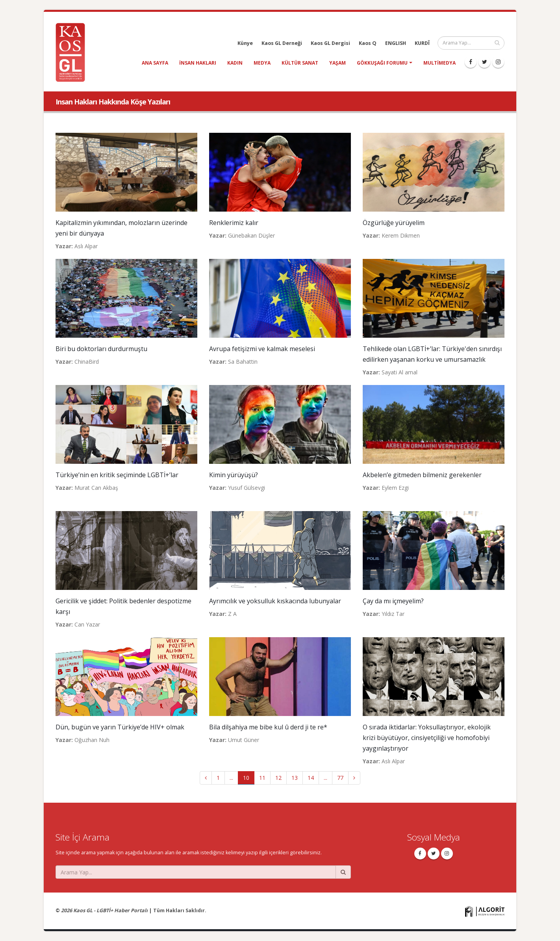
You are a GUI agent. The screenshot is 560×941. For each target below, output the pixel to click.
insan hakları (198, 63)
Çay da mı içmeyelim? (393, 601)
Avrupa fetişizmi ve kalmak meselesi (262, 349)
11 (262, 778)
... (231, 778)
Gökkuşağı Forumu (382, 63)
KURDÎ (422, 43)
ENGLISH (396, 43)
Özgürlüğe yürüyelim (394, 223)
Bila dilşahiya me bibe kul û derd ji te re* (268, 727)
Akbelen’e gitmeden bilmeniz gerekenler (422, 475)
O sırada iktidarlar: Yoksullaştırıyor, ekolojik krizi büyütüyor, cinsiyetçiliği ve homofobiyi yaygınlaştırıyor (427, 738)
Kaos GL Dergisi (330, 43)
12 (278, 778)
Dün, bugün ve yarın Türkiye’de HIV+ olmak (120, 727)
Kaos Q (368, 43)
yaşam (337, 63)
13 (295, 778)
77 (340, 778)
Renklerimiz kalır (234, 223)
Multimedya (439, 63)
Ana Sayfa (155, 63)
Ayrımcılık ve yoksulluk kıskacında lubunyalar (275, 601)
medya (262, 63)
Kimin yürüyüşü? (234, 475)
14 (311, 778)
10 (246, 778)
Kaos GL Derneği (282, 43)
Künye (245, 43)
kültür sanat (300, 63)
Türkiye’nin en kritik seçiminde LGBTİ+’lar (117, 475)
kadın (235, 63)
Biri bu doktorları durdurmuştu (101, 349)
